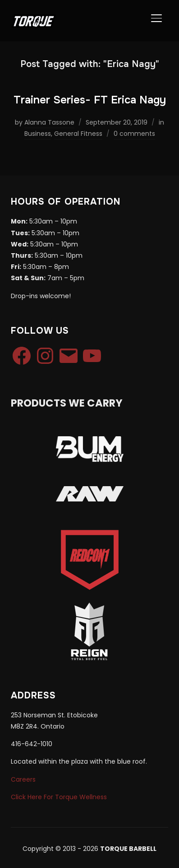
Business (38, 134)
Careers (23, 779)
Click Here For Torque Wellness (59, 797)
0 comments (134, 134)
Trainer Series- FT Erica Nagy (90, 100)
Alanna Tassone (49, 122)
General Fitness (78, 134)
